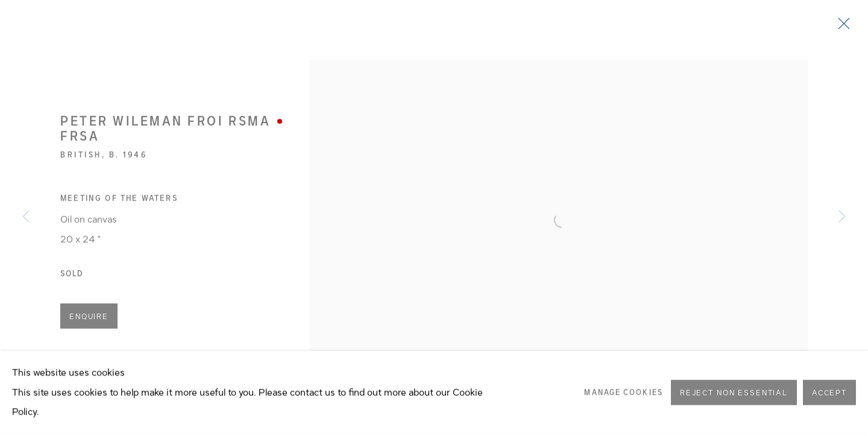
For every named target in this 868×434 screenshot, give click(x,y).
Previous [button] (26, 217)
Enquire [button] (89, 318)
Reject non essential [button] (734, 398)
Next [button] (842, 217)
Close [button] (841, 27)
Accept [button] (829, 398)
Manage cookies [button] (623, 397)
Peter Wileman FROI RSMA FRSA (165, 130)
